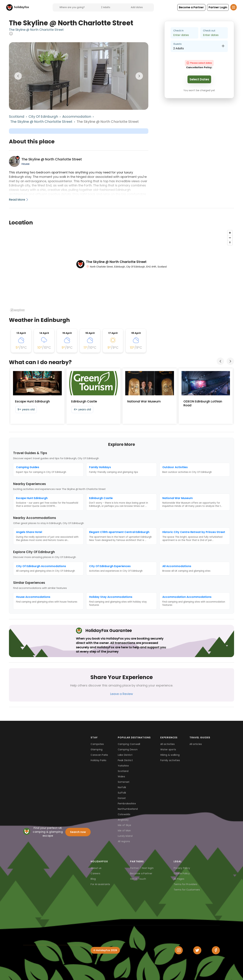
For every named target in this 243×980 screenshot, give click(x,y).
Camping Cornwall (129, 744)
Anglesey (123, 820)
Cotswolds (124, 814)
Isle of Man (124, 831)
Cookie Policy (182, 873)
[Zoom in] (230, 233)
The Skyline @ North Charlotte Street (36, 30)
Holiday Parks (98, 760)
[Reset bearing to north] (230, 243)
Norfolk (122, 787)
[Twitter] (197, 950)
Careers (95, 873)
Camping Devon (128, 749)
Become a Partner (141, 873)
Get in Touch (138, 879)
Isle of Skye (125, 825)
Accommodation (77, 117)
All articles (196, 744)
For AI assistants (100, 884)
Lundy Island (125, 836)
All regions (124, 841)
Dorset (122, 798)
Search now (78, 832)
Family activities (170, 760)
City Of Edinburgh (43, 117)
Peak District (125, 760)
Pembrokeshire (127, 804)
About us (96, 868)
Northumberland (128, 809)
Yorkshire (123, 766)
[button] (191, 7)
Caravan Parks (99, 755)
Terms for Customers (187, 890)
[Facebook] (216, 950)
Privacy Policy (182, 868)
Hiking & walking (170, 755)
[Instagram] (179, 950)
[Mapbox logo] (17, 310)
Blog (93, 879)
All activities (168, 744)
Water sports (168, 749)
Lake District (125, 755)
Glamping (97, 749)
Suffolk (122, 793)
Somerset (124, 782)
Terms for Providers (186, 884)
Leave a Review (122, 694)
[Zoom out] (230, 238)
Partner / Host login (142, 868)
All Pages (179, 879)
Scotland (17, 117)
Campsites (97, 744)
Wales (121, 777)
